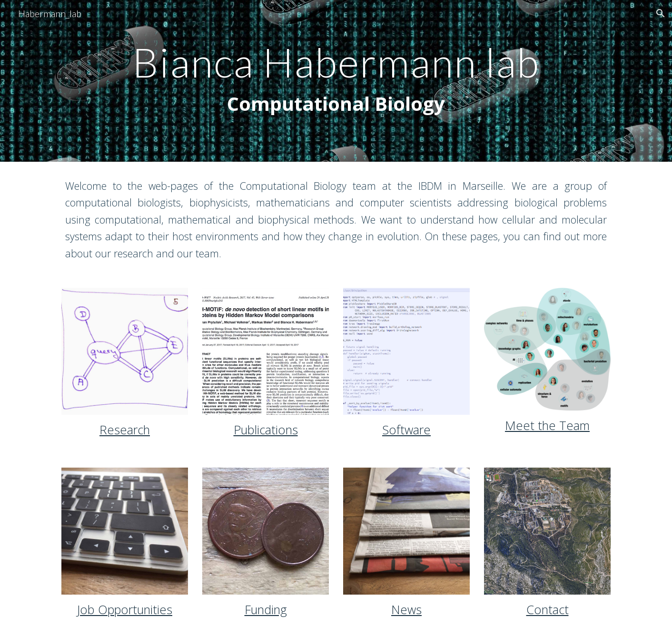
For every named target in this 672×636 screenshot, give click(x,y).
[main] (336, 81)
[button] (661, 13)
